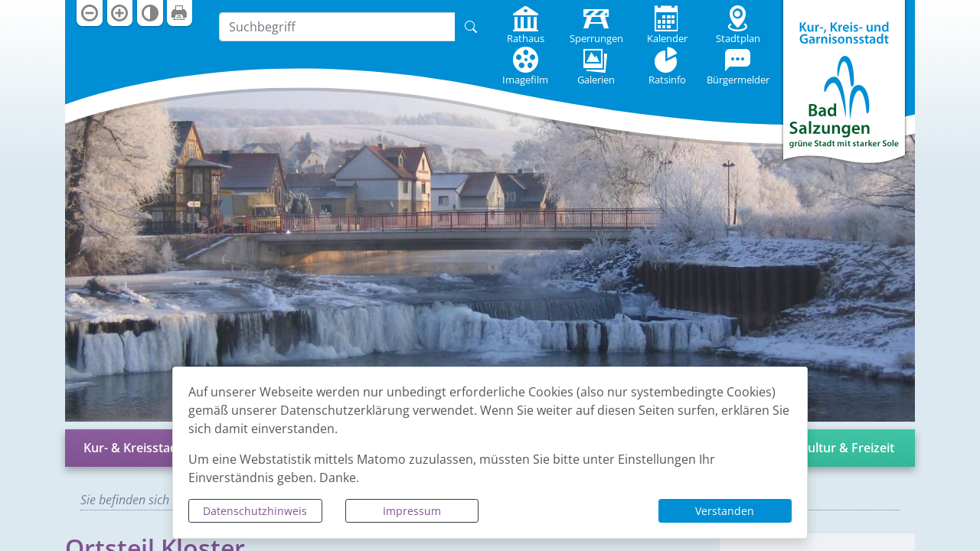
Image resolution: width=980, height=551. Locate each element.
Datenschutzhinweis (255, 511)
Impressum (412, 511)
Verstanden (725, 511)
